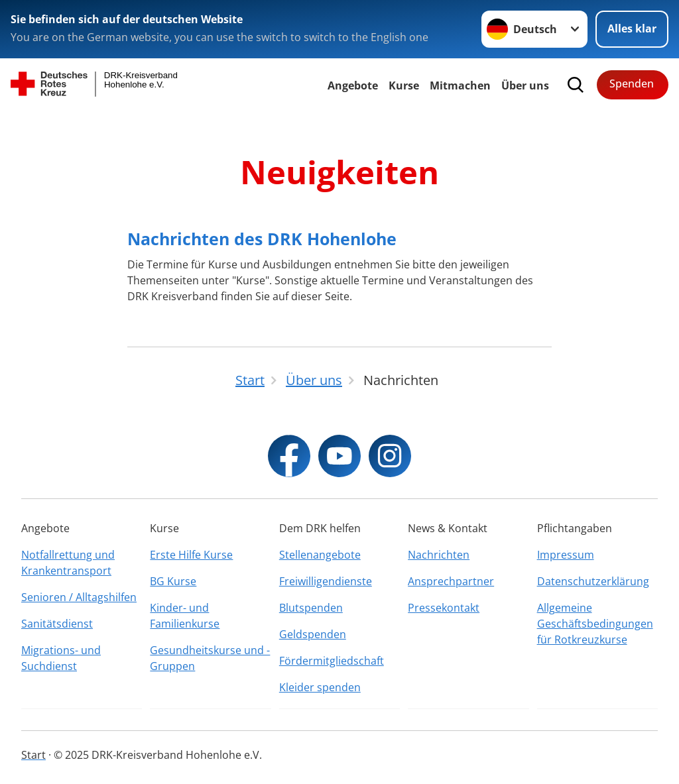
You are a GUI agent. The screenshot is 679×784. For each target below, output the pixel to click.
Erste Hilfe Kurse (191, 555)
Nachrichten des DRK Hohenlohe (262, 239)
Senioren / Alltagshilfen (79, 597)
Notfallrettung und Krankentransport (68, 563)
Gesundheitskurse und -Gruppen (210, 658)
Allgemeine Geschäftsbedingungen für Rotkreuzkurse (595, 624)
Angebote (353, 85)
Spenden (632, 84)
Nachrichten (439, 555)
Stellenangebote (320, 555)
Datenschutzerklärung (593, 581)
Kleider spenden (320, 687)
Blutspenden (311, 608)
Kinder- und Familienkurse (185, 616)
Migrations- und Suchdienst (61, 658)
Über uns (525, 85)
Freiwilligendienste (326, 581)
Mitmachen (460, 85)
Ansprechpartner (451, 581)
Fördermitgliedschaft (332, 661)
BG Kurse (173, 581)
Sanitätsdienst (57, 624)
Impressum (566, 555)
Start (33, 755)
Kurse (404, 85)
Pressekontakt (444, 608)
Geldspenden (313, 634)
